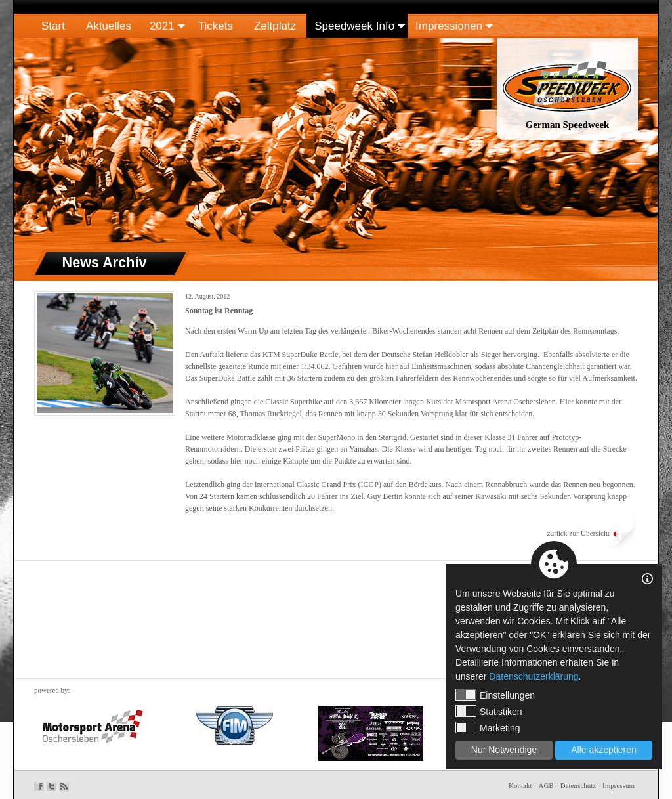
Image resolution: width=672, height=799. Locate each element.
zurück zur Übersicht (578, 533)
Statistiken (489, 711)
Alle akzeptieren (604, 750)
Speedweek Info (354, 26)
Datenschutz (578, 785)
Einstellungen (495, 695)
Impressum (619, 785)
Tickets (216, 26)
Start (53, 26)
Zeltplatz (275, 26)
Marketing (488, 727)
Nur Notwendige (504, 750)
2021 (162, 26)
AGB (546, 785)
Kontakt (520, 785)
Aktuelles (109, 26)
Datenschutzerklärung (534, 676)
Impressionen (449, 26)
